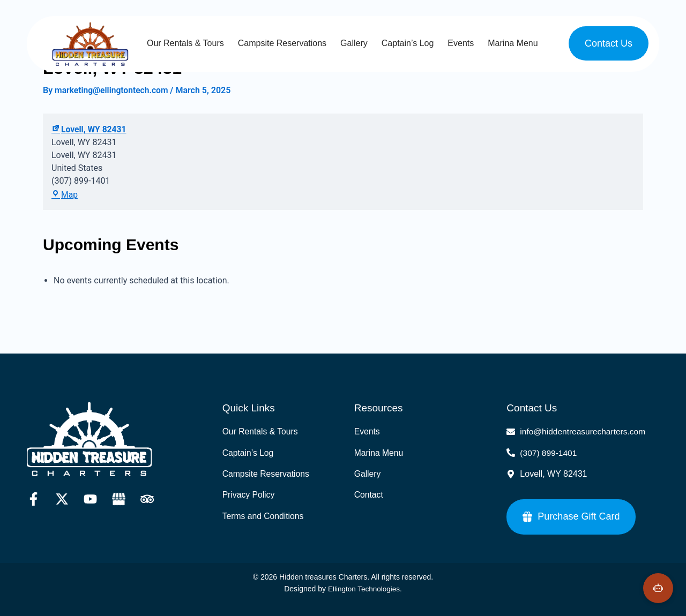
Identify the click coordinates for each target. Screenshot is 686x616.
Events (461, 43)
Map (65, 196)
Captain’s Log (408, 43)
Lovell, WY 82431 (90, 130)
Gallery (354, 43)
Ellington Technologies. (365, 589)
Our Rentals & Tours (185, 43)
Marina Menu (513, 43)
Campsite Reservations (282, 43)
